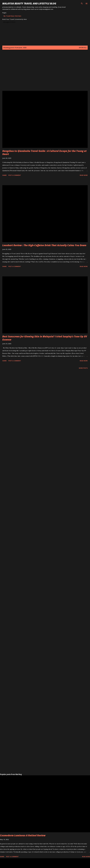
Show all (83, 48)
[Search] (82, 4)
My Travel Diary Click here (12, 16)
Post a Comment (15, 175)
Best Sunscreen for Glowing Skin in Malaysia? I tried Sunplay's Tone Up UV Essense (45, 338)
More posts (83, 368)
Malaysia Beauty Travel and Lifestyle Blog (29, 3)
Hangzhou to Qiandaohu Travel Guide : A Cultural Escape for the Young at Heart (44, 152)
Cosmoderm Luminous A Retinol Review (23, 835)
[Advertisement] (18, 73)
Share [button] (4, 175)
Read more (84, 175)
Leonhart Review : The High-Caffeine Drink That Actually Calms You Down (44, 245)
